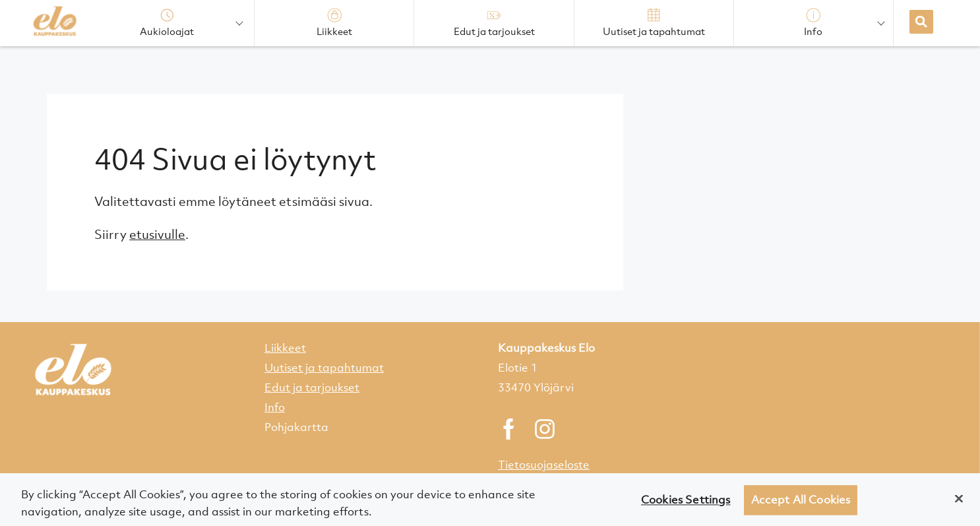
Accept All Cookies (801, 504)
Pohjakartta (296, 427)
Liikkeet (285, 348)
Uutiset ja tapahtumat (324, 368)
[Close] (959, 502)
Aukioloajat (167, 23)
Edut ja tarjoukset (312, 387)
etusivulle (157, 234)
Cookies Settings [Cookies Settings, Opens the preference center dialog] (686, 504)
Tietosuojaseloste (544, 465)
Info (275, 407)
